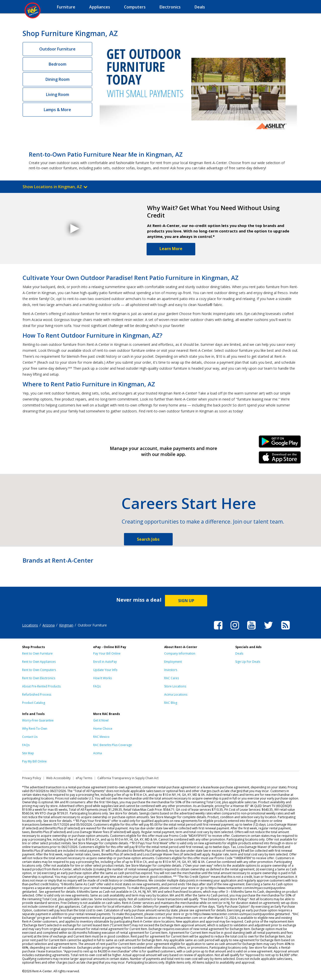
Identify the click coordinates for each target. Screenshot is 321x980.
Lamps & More (57, 110)
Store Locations (175, 686)
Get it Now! (101, 720)
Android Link (280, 443)
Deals (239, 653)
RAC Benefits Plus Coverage (113, 745)
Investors (171, 670)
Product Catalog (34, 703)
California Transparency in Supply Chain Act (128, 778)
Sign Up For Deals (248, 662)
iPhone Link (280, 459)
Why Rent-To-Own (35, 729)
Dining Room (58, 79)
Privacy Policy (32, 778)
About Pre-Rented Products (41, 686)
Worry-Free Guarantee (38, 720)
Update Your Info (105, 670)
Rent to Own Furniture (37, 653)
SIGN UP (186, 601)
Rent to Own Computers (39, 670)
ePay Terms (84, 778)
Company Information (180, 653)
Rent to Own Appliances (39, 662)
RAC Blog (171, 703)
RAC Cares (172, 678)
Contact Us (30, 737)
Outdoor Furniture (57, 49)
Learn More (171, 249)
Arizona (49, 625)
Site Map (28, 753)
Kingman (66, 625)
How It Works (102, 678)
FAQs (97, 686)
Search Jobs (148, 539)
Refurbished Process (37, 694)
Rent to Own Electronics (39, 678)
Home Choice (103, 729)
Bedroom (58, 64)
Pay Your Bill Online (107, 653)
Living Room (58, 94)
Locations (30, 625)
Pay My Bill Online (34, 761)
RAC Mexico (101, 737)
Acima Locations (176, 694)
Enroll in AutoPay (105, 662)
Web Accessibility (58, 778)
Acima (98, 753)
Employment (173, 662)
